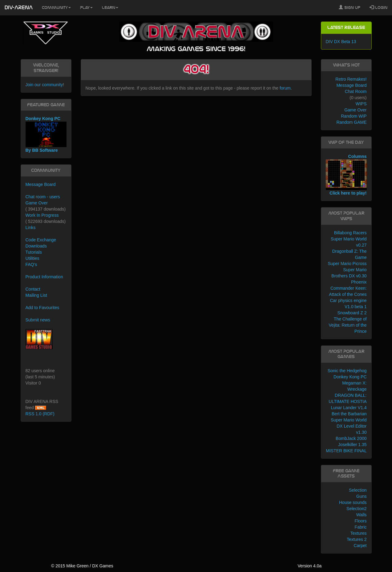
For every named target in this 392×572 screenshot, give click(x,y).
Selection (358, 490)
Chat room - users (43, 197)
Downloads (36, 246)
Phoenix (359, 282)
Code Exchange (41, 240)
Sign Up (350, 7)
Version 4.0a (309, 566)
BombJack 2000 (351, 438)
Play (86, 8)
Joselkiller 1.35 (352, 445)
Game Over (37, 203)
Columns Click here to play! (346, 175)
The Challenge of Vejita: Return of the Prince (348, 325)
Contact (33, 289)
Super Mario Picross (347, 264)
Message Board (41, 184)
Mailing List (36, 295)
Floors (361, 521)
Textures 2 (357, 539)
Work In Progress (42, 215)
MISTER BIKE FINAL (346, 451)
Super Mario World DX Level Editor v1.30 (349, 426)
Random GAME (351, 122)
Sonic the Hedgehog (347, 371)
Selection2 (356, 509)
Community (56, 8)
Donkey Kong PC (350, 377)
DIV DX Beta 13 (341, 42)
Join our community (44, 85)
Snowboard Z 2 (352, 313)
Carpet (360, 546)
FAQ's (31, 264)
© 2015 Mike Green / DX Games (82, 566)
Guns (361, 496)
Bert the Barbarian (349, 414)
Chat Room (356, 91)
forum (285, 88)
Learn (110, 8)
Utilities (32, 258)
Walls (362, 515)
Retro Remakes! (351, 79)
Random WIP (354, 116)
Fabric (361, 527)
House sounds (353, 502)
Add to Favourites (42, 308)
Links (31, 228)
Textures (359, 533)
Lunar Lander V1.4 (349, 408)
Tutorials (34, 252)
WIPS (361, 104)
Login (378, 7)
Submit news (38, 320)
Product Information (44, 277)
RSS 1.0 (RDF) (40, 414)
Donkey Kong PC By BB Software (46, 134)
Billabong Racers (350, 233)
